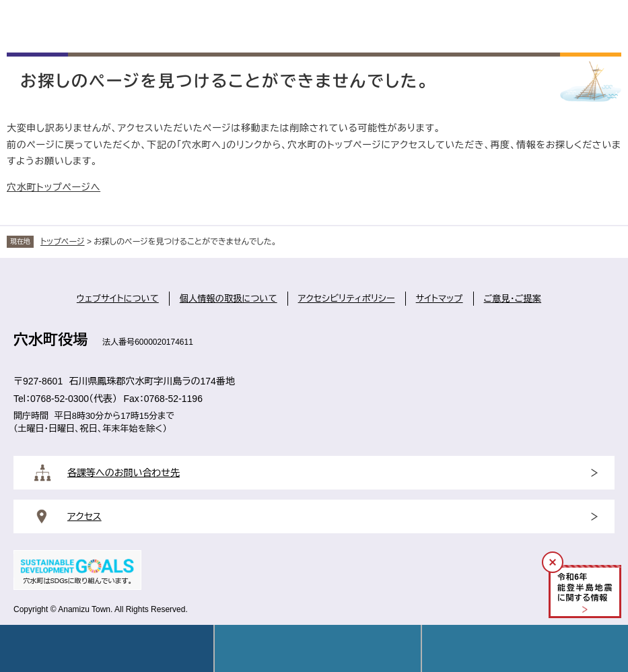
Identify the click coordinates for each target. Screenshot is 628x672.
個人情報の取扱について (229, 299)
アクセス (84, 516)
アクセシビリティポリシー (347, 299)
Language (318, 648)
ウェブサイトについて (118, 299)
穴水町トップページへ (54, 187)
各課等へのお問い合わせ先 (124, 473)
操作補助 (525, 648)
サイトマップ (440, 299)
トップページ (63, 242)
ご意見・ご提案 (513, 299)
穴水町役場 (50, 340)
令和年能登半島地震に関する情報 (585, 587)
